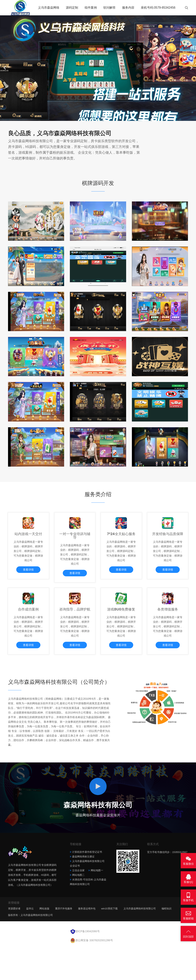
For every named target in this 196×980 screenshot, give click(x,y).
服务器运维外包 (87, 942)
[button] (96, 117)
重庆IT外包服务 (64, 942)
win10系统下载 (109, 942)
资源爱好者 (14, 942)
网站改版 (44, 942)
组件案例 (91, 8)
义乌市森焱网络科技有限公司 (140, 942)
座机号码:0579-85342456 (158, 8)
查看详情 (28, 584)
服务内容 (128, 8)
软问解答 (109, 8)
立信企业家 (78, 903)
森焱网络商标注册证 (83, 890)
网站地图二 (78, 908)
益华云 (30, 942)
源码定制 (72, 8)
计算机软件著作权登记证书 (87, 885)
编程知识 (167, 942)
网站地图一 (97, 903)
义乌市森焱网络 (49, 8)
